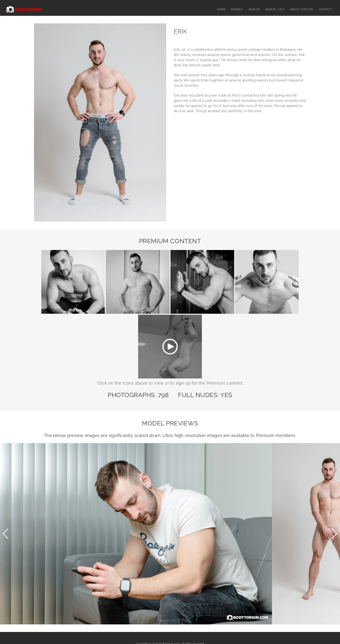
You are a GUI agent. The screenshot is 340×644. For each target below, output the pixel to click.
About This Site (302, 9)
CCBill (203, 599)
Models (237, 9)
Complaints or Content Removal (176, 631)
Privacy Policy (243, 631)
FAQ (147, 631)
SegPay (203, 584)
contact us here (224, 574)
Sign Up (254, 9)
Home (221, 9)
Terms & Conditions (216, 631)
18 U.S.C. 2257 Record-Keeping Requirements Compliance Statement (170, 614)
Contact (325, 9)
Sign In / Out (275, 9)
